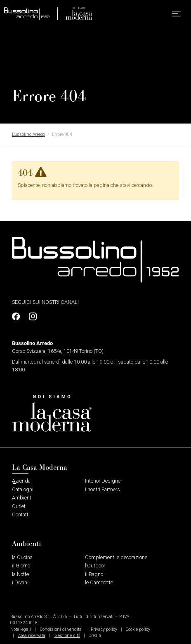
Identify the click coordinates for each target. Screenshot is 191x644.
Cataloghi (23, 489)
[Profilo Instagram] (31, 317)
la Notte (20, 574)
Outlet (19, 506)
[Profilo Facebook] (18, 317)
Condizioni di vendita (61, 629)
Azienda (21, 481)
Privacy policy (104, 629)
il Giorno (21, 566)
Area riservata (32, 636)
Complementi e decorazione (116, 557)
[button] (176, 14)
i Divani (20, 582)
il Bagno (94, 574)
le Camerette (99, 582)
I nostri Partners (103, 489)
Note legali (21, 629)
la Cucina (22, 557)
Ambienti (22, 498)
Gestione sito (67, 636)
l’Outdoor (95, 566)
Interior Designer (104, 481)
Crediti (95, 636)
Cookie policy (138, 629)
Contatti (21, 514)
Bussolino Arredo (28, 134)
